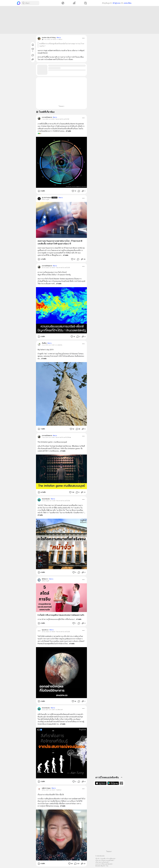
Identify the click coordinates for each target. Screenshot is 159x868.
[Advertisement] (79, 20)
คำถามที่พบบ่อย (111, 859)
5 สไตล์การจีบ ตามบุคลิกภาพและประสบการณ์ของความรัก (61, 615)
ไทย (107, 866)
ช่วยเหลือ (103, 859)
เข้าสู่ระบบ (116, 3)
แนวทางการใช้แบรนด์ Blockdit (104, 864)
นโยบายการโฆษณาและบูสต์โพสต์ (104, 860)
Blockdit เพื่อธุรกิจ (100, 866)
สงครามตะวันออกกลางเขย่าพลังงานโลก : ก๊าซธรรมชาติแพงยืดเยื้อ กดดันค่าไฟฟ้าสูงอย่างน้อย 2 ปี (60, 243)
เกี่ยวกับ (97, 859)
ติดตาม (59, 38)
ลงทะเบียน (128, 3)
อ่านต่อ (68, 131)
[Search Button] (23, 3)
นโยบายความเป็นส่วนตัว (102, 862)
